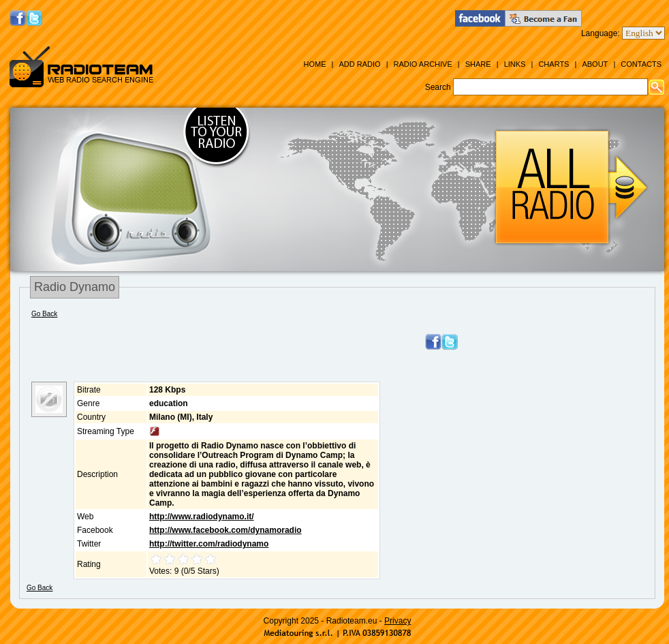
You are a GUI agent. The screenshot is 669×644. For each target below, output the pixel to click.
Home (314, 64)
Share (478, 64)
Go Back (44, 314)
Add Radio (359, 64)
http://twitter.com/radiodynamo (209, 544)
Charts (554, 64)
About (595, 64)
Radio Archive (423, 64)
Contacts (641, 64)
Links (515, 64)
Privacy (398, 621)
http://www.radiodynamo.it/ (202, 517)
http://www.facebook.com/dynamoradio (225, 530)
